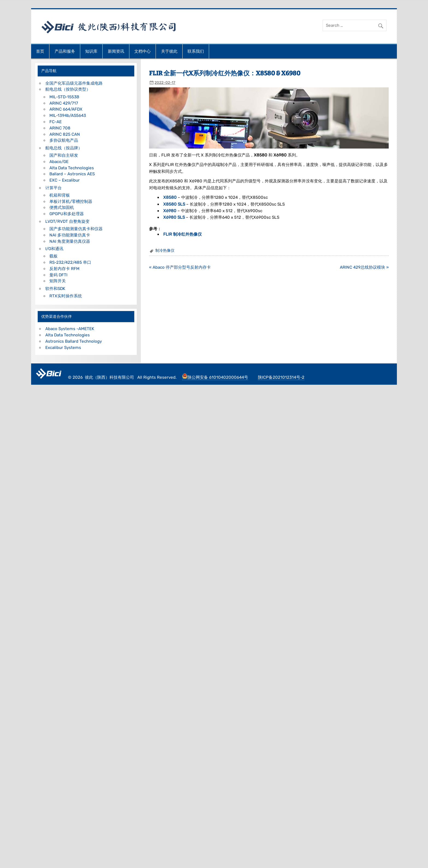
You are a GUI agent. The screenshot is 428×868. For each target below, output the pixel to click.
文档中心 (142, 51)
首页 (40, 51)
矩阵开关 (58, 281)
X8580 (170, 197)
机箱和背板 (60, 195)
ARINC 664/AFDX (66, 109)
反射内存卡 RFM (64, 269)
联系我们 (196, 51)
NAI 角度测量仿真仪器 (70, 241)
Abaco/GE (59, 162)
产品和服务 (65, 51)
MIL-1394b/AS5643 (68, 115)
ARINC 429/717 (64, 103)
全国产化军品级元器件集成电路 (74, 83)
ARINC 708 (60, 128)
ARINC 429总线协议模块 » (364, 267)
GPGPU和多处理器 (67, 214)
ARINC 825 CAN (65, 134)
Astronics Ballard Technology (74, 341)
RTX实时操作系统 (66, 296)
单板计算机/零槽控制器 (71, 202)
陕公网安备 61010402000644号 (215, 377)
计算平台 (53, 188)
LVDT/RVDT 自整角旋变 (67, 221)
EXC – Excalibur (65, 180)
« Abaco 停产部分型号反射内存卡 (180, 267)
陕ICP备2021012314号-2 (281, 377)
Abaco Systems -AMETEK (70, 329)
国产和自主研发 (64, 155)
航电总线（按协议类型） (68, 89)
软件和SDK (55, 289)
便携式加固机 (62, 208)
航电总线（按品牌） (64, 148)
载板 (53, 256)
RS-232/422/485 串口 (70, 262)
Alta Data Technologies (72, 168)
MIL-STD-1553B (64, 97)
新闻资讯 (116, 51)
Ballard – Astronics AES (72, 174)
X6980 (170, 211)
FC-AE (56, 122)
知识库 (91, 51)
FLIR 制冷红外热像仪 (182, 234)
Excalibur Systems (63, 348)
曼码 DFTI (58, 275)
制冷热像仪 (165, 250)
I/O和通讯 (54, 249)
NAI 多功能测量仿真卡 (70, 235)
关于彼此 (169, 51)
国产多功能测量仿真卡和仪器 (76, 229)
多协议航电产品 (64, 140)
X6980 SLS (175, 217)
